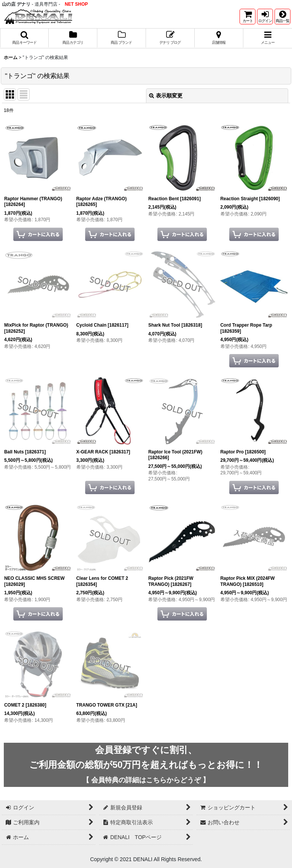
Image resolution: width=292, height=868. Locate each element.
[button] (282, 17)
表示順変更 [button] (166, 96)
